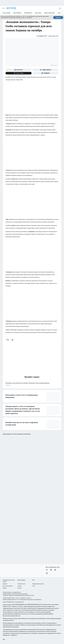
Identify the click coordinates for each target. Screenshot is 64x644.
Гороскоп (5, 584)
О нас (34, 586)
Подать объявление (50, 13)
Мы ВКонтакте (28, 13)
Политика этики (21, 584)
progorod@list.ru (38, 600)
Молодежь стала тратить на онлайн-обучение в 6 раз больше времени (32, 384)
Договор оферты (21, 580)
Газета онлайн (6, 13)
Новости (20, 588)
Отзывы (19, 586)
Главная (5, 588)
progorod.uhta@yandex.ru (9, 602)
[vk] (8, 340)
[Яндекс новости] (45, 70)
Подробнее (14, 635)
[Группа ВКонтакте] (19, 70)
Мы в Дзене (38, 13)
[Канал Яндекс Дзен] (19, 73)
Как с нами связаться (8, 586)
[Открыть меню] (3, 8)
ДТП (33, 580)
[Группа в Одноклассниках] (51, 570)
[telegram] (13, 340)
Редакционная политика (38, 584)
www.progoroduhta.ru (16, 592)
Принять (58, 17)
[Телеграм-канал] (45, 73)
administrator (53, 36)
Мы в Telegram (17, 13)
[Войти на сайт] (60, 8)
